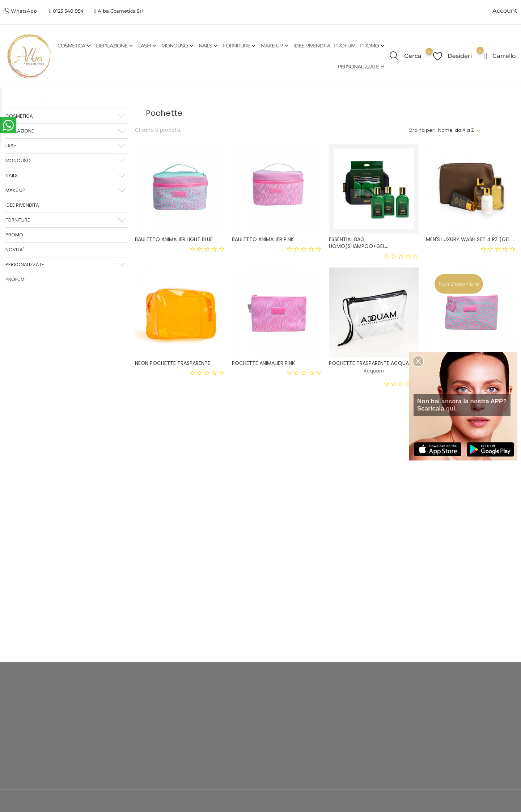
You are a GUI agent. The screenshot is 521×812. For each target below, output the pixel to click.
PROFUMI (345, 46)
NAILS (209, 46)
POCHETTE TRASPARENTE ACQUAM (371, 363)
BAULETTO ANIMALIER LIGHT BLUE (174, 239)
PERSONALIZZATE (362, 66)
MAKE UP (275, 46)
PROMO (373, 46)
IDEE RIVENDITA (312, 46)
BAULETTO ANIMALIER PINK (263, 239)
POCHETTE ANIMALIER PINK (263, 363)
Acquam (374, 371)
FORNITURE (240, 46)
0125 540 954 (68, 11)
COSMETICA (75, 46)
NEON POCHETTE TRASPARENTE (173, 363)
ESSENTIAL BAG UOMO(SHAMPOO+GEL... (359, 243)
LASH (148, 46)
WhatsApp (24, 11)
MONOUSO (178, 46)
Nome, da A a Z (456, 130)
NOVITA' (15, 250)
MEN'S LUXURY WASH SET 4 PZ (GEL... (470, 239)
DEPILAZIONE (115, 46)
